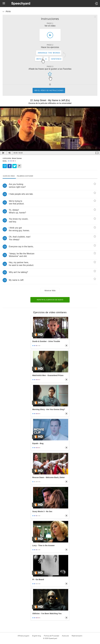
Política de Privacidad (51, 636)
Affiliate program (23, 636)
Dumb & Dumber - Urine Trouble (46, 341)
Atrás (8, 11)
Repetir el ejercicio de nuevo (50, 300)
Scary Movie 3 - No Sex (42, 511)
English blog (37, 636)
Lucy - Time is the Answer (44, 545)
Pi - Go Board (38, 579)
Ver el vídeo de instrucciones (49, 90)
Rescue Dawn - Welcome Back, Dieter (49, 477)
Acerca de (65, 636)
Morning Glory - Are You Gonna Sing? (49, 409)
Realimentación (77, 636)
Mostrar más (50, 290)
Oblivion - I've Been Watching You (47, 614)
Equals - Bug (38, 443)
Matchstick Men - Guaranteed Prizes (48, 375)
